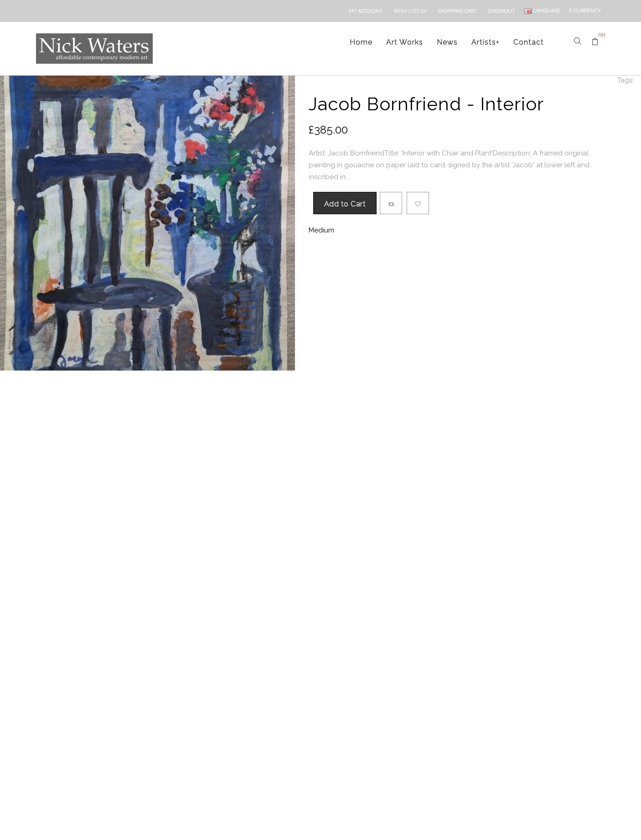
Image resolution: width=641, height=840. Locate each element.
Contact (529, 42)
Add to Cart (345, 204)
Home (361, 42)
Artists (486, 42)
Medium (321, 230)
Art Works (405, 42)
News (447, 42)
